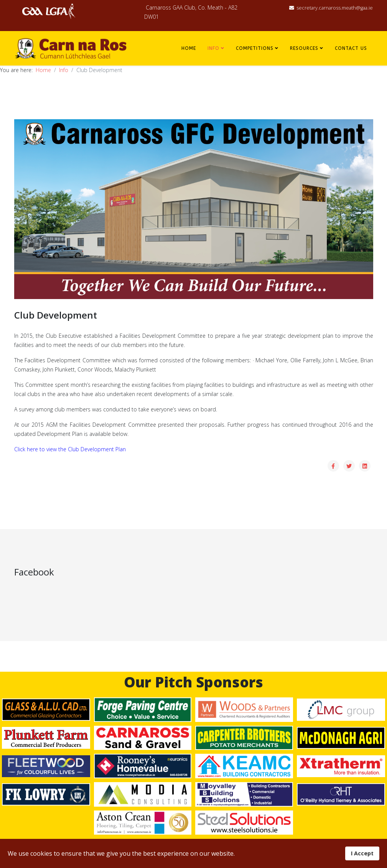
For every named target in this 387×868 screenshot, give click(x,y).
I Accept (362, 853)
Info (213, 48)
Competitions (255, 48)
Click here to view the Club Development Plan (70, 449)
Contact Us (351, 48)
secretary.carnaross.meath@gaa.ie (335, 8)
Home (189, 48)
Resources (304, 48)
